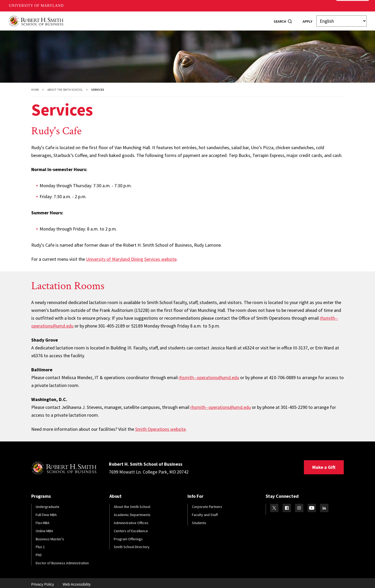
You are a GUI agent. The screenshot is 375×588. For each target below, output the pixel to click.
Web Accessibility (77, 581)
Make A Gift (353, 6)
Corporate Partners (207, 503)
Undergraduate (48, 503)
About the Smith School (65, 86)
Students (131, 19)
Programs (104, 19)
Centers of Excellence (131, 528)
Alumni (155, 19)
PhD (39, 551)
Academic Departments (132, 511)
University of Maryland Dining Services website (131, 256)
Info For (244, 19)
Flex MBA (43, 519)
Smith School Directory (132, 543)
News (223, 19)
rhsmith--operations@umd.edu (209, 374)
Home (35, 86)
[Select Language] (342, 19)
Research (201, 19)
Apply (307, 20)
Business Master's (50, 536)
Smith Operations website (160, 426)
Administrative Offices (131, 519)
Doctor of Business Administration (62, 560)
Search (280, 20)
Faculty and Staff (205, 511)
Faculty (177, 19)
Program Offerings (128, 536)
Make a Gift (324, 464)
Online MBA (44, 528)
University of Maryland (36, 6)
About (80, 19)
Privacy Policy (43, 581)
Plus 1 (40, 543)
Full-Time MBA (46, 511)
